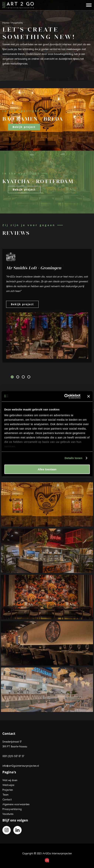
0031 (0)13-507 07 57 (13, 756)
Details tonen (73, 458)
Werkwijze (8, 785)
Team (5, 795)
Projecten (8, 790)
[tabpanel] (47, 306)
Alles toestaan (47, 469)
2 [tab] (18, 377)
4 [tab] (29, 377)
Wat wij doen (10, 780)
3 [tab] (23, 377)
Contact (7, 799)
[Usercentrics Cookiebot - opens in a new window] (64, 396)
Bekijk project (24, 127)
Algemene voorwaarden (16, 804)
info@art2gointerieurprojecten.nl (21, 766)
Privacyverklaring (12, 809)
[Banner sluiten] (88, 396)
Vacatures (8, 814)
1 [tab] (12, 377)
